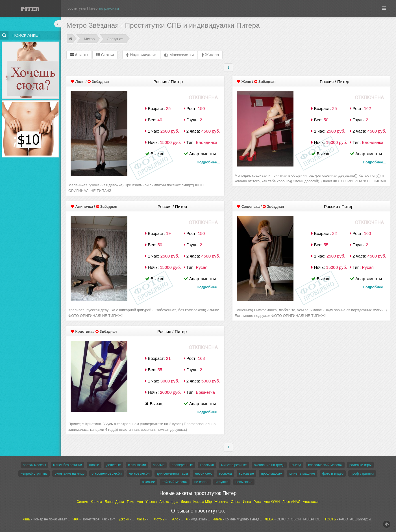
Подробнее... (208, 162)
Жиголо (210, 55)
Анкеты (79, 55)
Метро (89, 39)
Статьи (105, 55)
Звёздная (115, 39)
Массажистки (179, 55)
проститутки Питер (81, 8)
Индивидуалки (141, 55)
